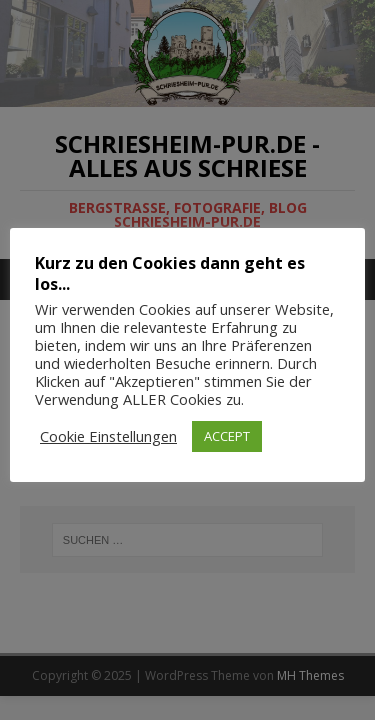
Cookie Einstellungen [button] (108, 436)
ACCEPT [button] (227, 436)
